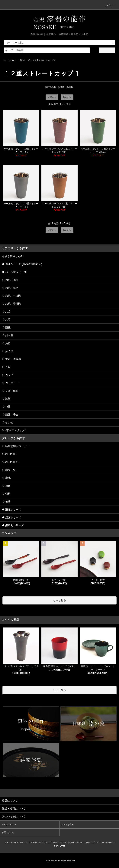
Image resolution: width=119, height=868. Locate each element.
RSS (56, 846)
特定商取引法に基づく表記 (79, 842)
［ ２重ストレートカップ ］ (44, 60)
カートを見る (68, 824)
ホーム (7, 60)
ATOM (62, 846)
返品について (59, 842)
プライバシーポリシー (102, 842)
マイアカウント (9, 824)
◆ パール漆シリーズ (21, 60)
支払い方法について (22, 842)
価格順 (61, 87)
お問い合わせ (8, 832)
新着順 (70, 87)
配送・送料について (42, 842)
